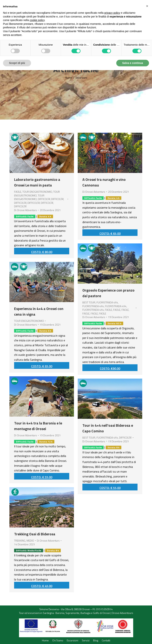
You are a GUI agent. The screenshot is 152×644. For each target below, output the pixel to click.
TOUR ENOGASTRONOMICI (37, 192)
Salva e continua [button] (133, 63)
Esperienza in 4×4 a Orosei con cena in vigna (39, 311)
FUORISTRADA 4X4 (107, 302)
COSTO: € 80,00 (42, 252)
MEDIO (30, 541)
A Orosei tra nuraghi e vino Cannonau (104, 182)
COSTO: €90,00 (110, 368)
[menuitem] (45, 640)
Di (25, 210)
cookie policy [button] (37, 20)
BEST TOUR (89, 302)
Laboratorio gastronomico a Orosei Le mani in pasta (37, 182)
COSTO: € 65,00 (110, 233)
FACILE (18, 192)
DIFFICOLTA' (44, 199)
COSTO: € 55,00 (42, 477)
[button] (147, 6)
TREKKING (20, 541)
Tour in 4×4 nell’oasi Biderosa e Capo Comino (108, 428)
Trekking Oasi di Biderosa (35, 534)
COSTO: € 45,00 (42, 586)
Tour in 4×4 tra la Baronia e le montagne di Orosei (38, 426)
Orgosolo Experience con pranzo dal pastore (108, 293)
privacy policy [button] (112, 13)
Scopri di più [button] (17, 63)
